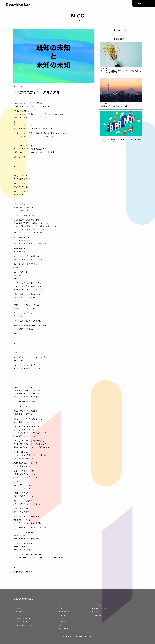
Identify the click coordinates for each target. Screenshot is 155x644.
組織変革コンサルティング (25, 625)
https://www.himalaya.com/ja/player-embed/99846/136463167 (39, 558)
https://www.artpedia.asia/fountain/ (28, 401)
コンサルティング (22, 622)
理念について (19, 612)
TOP (16, 605)
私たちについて (63, 612)
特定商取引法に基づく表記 (99, 608)
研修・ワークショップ (24, 618)
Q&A (60, 625)
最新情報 (17, 608)
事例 (60, 605)
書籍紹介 (63, 622)
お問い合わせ (63, 629)
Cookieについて (96, 615)
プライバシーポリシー (98, 612)
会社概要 (63, 615)
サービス (17, 615)
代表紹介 (63, 618)
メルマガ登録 (95, 605)
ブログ (60, 608)
